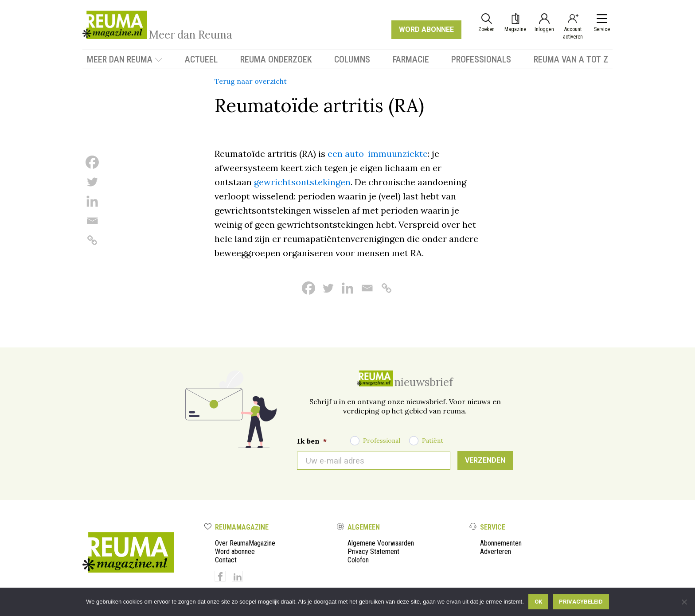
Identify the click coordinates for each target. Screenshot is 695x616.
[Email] (92, 221)
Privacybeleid (581, 602)
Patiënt (433, 441)
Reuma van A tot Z (571, 59)
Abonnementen (501, 543)
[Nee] (684, 602)
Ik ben (312, 441)
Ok (538, 602)
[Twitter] (92, 182)
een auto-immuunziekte (378, 154)
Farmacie (411, 59)
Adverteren (496, 552)
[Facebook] (92, 162)
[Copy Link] (92, 240)
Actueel (201, 59)
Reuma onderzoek (276, 59)
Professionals (481, 59)
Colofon (358, 560)
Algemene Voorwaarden (381, 543)
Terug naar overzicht (251, 81)
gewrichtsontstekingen (302, 182)
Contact (226, 560)
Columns (352, 59)
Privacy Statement (373, 552)
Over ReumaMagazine (245, 543)
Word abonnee (235, 552)
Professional (382, 441)
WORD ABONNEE (426, 29)
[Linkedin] (92, 201)
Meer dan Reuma (125, 59)
